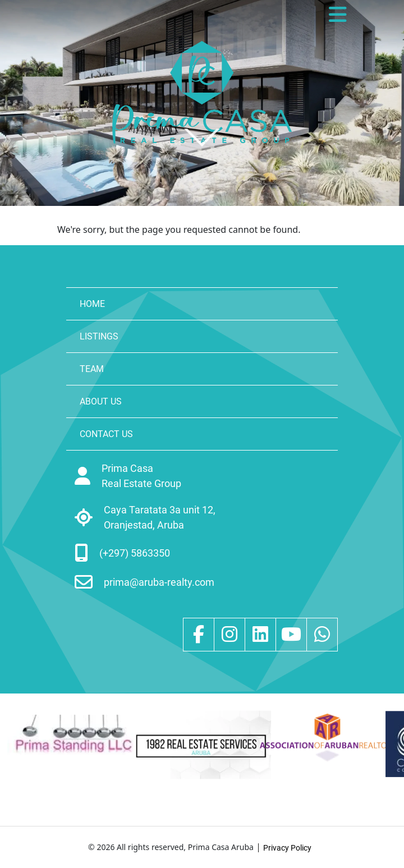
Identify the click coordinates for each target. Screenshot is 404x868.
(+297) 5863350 (135, 553)
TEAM (92, 369)
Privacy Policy (287, 848)
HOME (92, 304)
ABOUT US (101, 401)
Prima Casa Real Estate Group (141, 476)
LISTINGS (99, 336)
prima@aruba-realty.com (159, 582)
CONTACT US (106, 434)
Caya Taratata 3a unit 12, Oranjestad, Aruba (160, 517)
